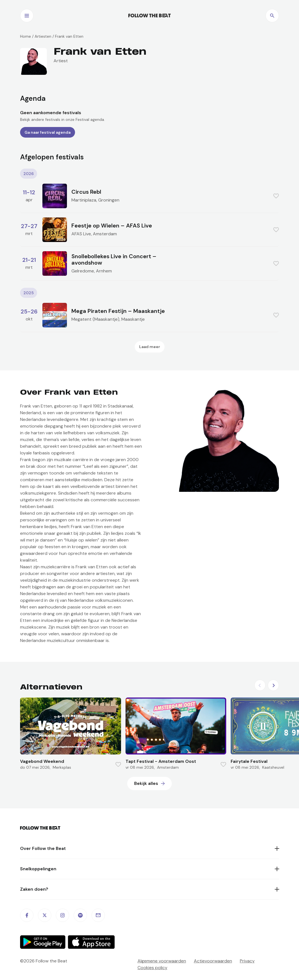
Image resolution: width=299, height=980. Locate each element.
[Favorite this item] (276, 196)
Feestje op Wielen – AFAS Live (112, 226)
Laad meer (150, 347)
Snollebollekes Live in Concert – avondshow (114, 259)
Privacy (247, 961)
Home (26, 36)
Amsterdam (105, 234)
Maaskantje (133, 319)
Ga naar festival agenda (48, 132)
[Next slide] (273, 685)
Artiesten (43, 36)
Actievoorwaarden (213, 961)
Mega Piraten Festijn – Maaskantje (118, 311)
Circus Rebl (86, 192)
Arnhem (104, 271)
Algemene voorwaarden (162, 961)
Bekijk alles (146, 783)
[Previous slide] (260, 685)
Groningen (109, 200)
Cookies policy (152, 968)
